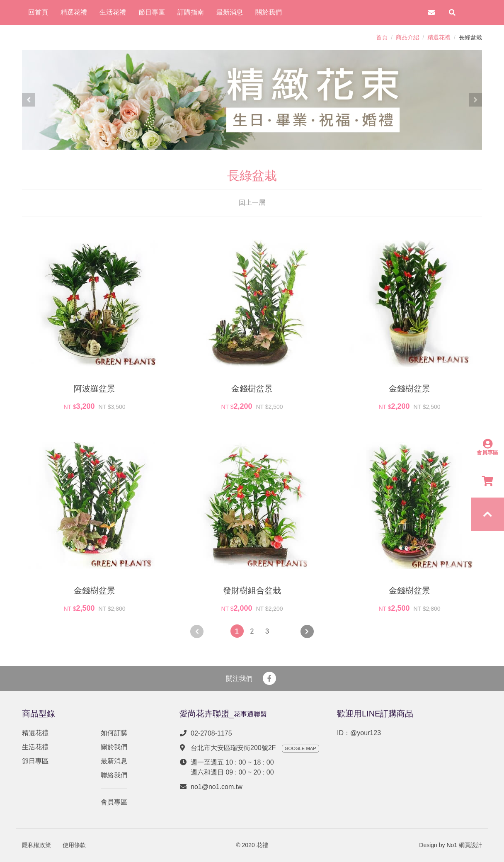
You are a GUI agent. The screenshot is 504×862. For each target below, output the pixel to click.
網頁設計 (470, 845)
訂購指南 (191, 12)
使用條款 (74, 845)
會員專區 (114, 802)
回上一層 (252, 203)
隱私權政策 (36, 845)
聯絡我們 (114, 775)
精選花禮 (439, 37)
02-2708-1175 (211, 733)
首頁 (382, 37)
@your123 (366, 733)
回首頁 (38, 12)
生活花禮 (35, 747)
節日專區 (35, 761)
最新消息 (114, 761)
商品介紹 (407, 37)
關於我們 (114, 747)
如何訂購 (114, 733)
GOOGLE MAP (300, 748)
